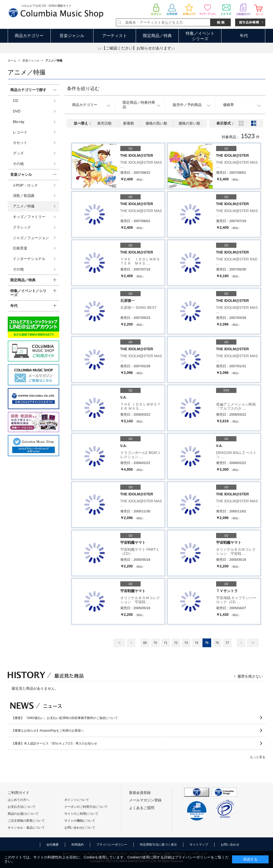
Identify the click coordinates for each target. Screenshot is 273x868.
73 (186, 643)
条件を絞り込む (83, 89)
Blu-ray (19, 122)
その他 (18, 164)
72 (176, 643)
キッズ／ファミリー (29, 217)
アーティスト (115, 36)
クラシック (22, 227)
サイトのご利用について (81, 814)
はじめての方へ (19, 800)
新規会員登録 (140, 793)
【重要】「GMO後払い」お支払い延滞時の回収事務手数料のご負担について (65, 718)
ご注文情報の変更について (26, 821)
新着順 (129, 123)
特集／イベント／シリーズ (28, 293)
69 (145, 643)
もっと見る (258, 757)
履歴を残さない (250, 676)
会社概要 (53, 845)
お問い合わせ (230, 845)
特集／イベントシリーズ (200, 36)
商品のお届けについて (23, 814)
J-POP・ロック (25, 185)
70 (155, 643)
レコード (20, 132)
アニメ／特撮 (24, 206)
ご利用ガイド (19, 793)
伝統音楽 (20, 248)
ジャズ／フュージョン (31, 238)
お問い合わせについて (80, 828)
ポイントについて (77, 800)
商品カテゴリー (29, 36)
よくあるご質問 (142, 808)
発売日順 (104, 123)
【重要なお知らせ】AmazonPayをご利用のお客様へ (48, 731)
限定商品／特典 (157, 36)
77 (227, 643)
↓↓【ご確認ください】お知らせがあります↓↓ (136, 48)
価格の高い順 (156, 123)
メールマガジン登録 (145, 800)
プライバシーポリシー (112, 845)
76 (217, 643)
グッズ (18, 153)
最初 (119, 643)
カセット (20, 143)
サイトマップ (199, 845)
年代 (244, 36)
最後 (253, 643)
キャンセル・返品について (26, 828)
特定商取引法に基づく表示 (158, 845)
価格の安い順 (189, 123)
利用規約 (78, 845)
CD (15, 101)
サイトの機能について (80, 821)
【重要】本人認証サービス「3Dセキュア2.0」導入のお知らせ (54, 743)
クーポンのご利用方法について (86, 807)
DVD (17, 111)
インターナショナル (29, 259)
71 (165, 643)
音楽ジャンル (72, 36)
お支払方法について (22, 807)
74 (196, 643)
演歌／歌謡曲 (24, 196)
